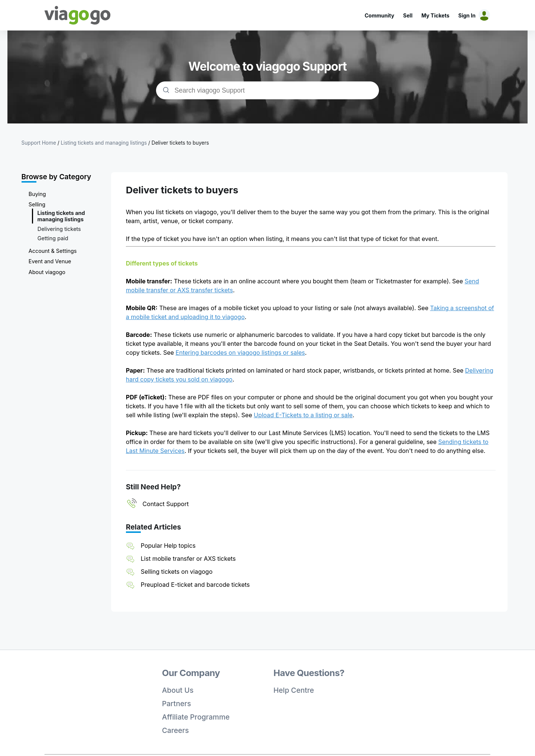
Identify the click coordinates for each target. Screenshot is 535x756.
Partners (176, 704)
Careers (175, 730)
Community (379, 15)
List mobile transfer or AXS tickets (188, 559)
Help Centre (294, 690)
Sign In (467, 15)
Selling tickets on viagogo (177, 572)
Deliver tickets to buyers (180, 143)
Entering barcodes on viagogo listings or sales (240, 353)
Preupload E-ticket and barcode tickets (195, 585)
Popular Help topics (168, 546)
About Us (178, 690)
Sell (408, 15)
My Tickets (435, 15)
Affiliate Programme (196, 717)
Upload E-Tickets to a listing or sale (303, 415)
